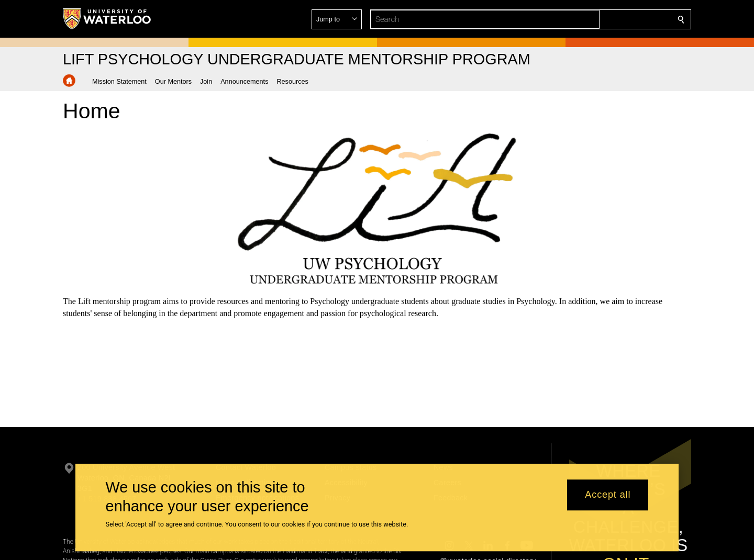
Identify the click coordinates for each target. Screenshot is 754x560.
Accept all (608, 495)
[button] (605, 19)
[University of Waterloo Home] (107, 19)
